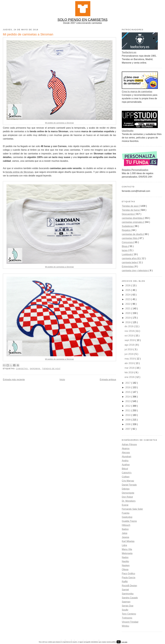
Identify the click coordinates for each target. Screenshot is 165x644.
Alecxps (126, 453)
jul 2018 (129, 349)
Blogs (125, 246)
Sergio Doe (128, 606)
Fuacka (126, 513)
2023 (128, 299)
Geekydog (127, 517)
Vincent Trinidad (130, 622)
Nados (125, 557)
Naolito (125, 561)
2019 (128, 318)
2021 (128, 309)
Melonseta (127, 553)
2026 (128, 285)
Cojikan (126, 477)
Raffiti (125, 582)
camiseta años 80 (131, 258)
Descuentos (128, 214)
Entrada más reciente (14, 380)
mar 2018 (130, 368)
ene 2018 (130, 377)
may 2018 (130, 359)
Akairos (126, 449)
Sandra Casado (130, 598)
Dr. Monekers (129, 501)
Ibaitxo (125, 529)
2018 (128, 322)
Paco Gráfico (128, 574)
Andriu (125, 461)
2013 (128, 401)
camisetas (22, 369)
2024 (128, 295)
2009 (128, 420)
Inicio (62, 380)
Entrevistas (128, 266)
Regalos (126, 230)
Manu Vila (127, 549)
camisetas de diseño (133, 234)
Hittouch (126, 525)
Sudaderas (128, 226)
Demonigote (128, 493)
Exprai (125, 505)
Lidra (124, 545)
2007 (128, 429)
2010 (128, 415)
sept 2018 (130, 340)
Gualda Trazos (129, 521)
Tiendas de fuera (131, 210)
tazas (125, 250)
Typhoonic (127, 618)
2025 (128, 290)
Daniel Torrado (129, 485)
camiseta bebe (130, 262)
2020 (128, 313)
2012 (128, 406)
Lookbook (127, 254)
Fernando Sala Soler (132, 509)
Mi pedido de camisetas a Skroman (59, 123)
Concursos (128, 242)
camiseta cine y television (135, 271)
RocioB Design (129, 586)
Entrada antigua (108, 380)
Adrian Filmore (129, 444)
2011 (128, 410)
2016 (128, 387)
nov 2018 (130, 331)
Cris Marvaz (128, 481)
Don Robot (127, 497)
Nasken (126, 565)
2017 (128, 383)
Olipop (125, 569)
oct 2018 (129, 336)
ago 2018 (130, 345)
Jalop (125, 533)
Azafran (126, 465)
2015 (128, 392)
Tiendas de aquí (51, 369)
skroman (35, 369)
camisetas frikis (130, 238)
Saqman (126, 602)
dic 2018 (129, 326)
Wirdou (125, 626)
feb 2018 (129, 372)
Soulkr (125, 610)
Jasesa (125, 537)
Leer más (124, 642)
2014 (128, 397)
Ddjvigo (126, 489)
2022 (128, 304)
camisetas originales (133, 222)
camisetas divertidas (133, 218)
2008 (128, 424)
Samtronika (128, 594)
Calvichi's (127, 473)
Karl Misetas (128, 541)
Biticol (125, 469)
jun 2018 (129, 354)
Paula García (129, 578)
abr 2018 (129, 363)
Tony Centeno (129, 614)
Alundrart (126, 457)
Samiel (125, 590)
